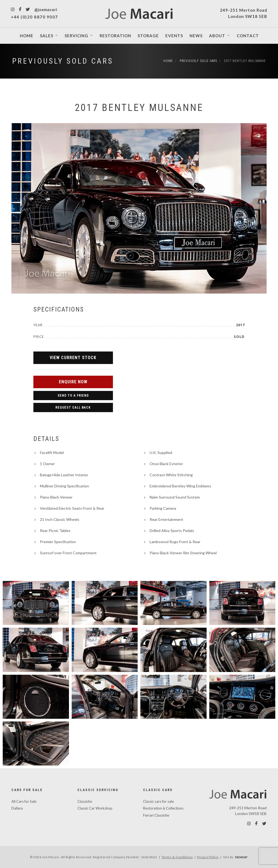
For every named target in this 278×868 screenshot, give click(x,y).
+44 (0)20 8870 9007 (34, 17)
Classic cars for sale (158, 801)
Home (168, 61)
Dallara (17, 808)
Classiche (85, 801)
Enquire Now (73, 382)
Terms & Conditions (177, 857)
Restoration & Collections (163, 808)
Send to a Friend (73, 396)
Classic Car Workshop (95, 808)
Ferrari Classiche (156, 815)
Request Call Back (73, 407)
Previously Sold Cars (63, 61)
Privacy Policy (208, 857)
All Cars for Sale (24, 801)
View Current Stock (73, 358)
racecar (241, 857)
